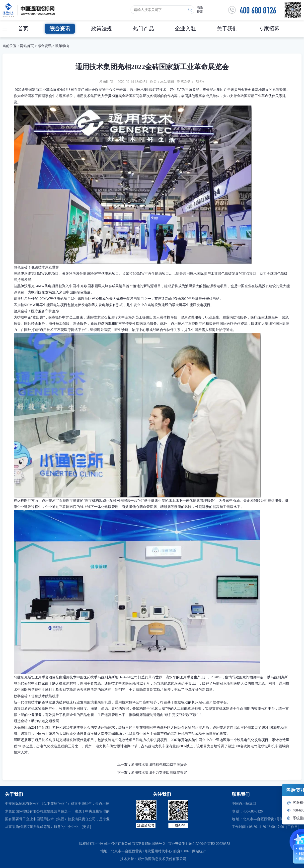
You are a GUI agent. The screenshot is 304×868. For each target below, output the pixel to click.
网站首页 (27, 46)
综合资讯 (60, 29)
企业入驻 (185, 29)
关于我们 (227, 29)
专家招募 (269, 29)
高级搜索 (200, 10)
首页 (23, 29)
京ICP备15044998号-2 (148, 844)
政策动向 (62, 46)
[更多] (86, 827)
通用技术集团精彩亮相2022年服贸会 (159, 765)
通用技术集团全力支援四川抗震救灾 (159, 773)
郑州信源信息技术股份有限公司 (162, 859)
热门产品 (144, 29)
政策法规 (102, 29)
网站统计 (199, 851)
